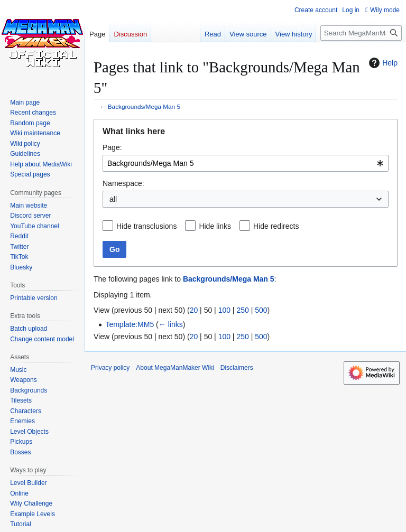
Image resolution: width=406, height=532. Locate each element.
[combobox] (246, 163)
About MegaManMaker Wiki (175, 368)
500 (261, 310)
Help (382, 63)
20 (194, 310)
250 (242, 310)
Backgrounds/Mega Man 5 (144, 106)
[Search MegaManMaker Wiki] (361, 33)
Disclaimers (237, 368)
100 (224, 310)
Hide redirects (276, 226)
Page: (112, 147)
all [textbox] (113, 199)
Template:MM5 (130, 324)
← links (171, 324)
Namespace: (123, 183)
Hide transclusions (146, 226)
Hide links (215, 226)
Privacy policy (110, 368)
